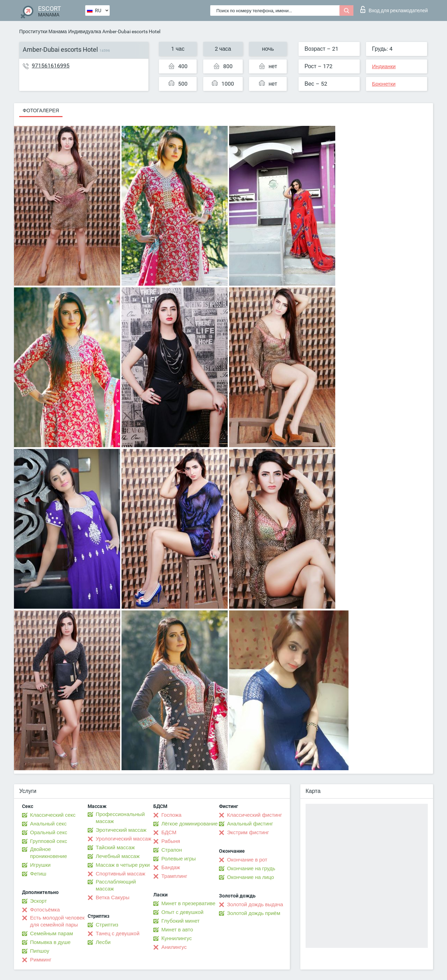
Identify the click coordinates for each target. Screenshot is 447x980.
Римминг (41, 960)
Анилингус (174, 947)
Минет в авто (177, 930)
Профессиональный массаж (120, 818)
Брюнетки (384, 84)
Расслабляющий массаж (116, 885)
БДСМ (169, 832)
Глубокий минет (181, 921)
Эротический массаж (121, 830)
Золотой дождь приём (254, 913)
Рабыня (171, 841)
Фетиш (38, 874)
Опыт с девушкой (182, 912)
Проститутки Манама (43, 31)
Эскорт (38, 901)
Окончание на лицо (251, 877)
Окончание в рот (247, 860)
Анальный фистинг (250, 824)
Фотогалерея (41, 110)
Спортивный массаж (120, 874)
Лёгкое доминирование (189, 824)
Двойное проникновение (49, 853)
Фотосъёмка (45, 910)
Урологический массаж (123, 839)
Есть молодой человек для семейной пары (57, 921)
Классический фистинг (254, 815)
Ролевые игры (179, 859)
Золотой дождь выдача (255, 904)
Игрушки (40, 865)
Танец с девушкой (118, 933)
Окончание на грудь (251, 868)
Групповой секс (49, 841)
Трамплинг (174, 876)
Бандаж (171, 867)
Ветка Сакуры (112, 897)
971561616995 (51, 66)
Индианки (384, 66)
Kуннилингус (177, 938)
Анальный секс (48, 824)
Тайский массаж (115, 847)
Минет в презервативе (188, 903)
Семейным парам (52, 933)
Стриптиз (107, 925)
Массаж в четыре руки (123, 865)
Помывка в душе (50, 942)
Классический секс (53, 815)
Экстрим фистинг (248, 832)
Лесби (103, 942)
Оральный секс (49, 832)
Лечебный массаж (118, 856)
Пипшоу (40, 951)
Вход (394, 9)
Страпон (172, 850)
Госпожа (171, 815)
